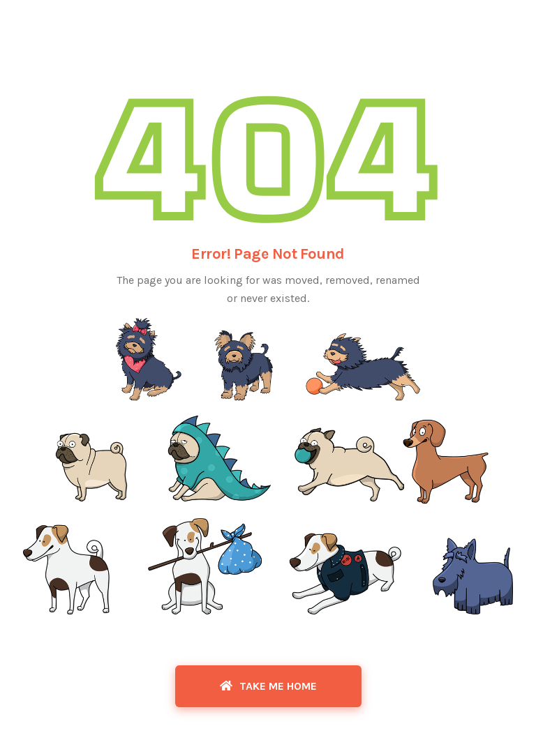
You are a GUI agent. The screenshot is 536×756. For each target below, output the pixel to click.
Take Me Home (268, 686)
